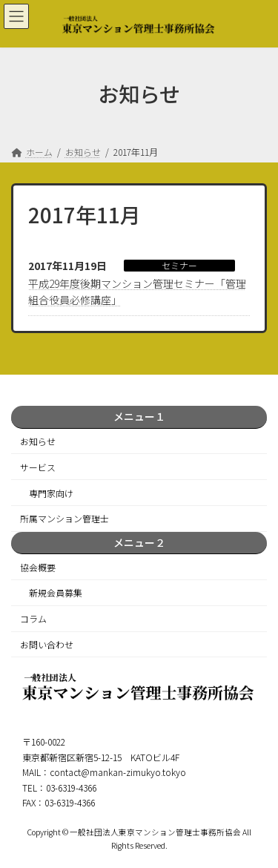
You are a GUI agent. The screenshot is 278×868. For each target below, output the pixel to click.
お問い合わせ (47, 644)
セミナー (179, 266)
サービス (38, 467)
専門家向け (51, 492)
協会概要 (38, 567)
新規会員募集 (56, 592)
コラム (33, 618)
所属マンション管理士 (64, 518)
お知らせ (38, 441)
